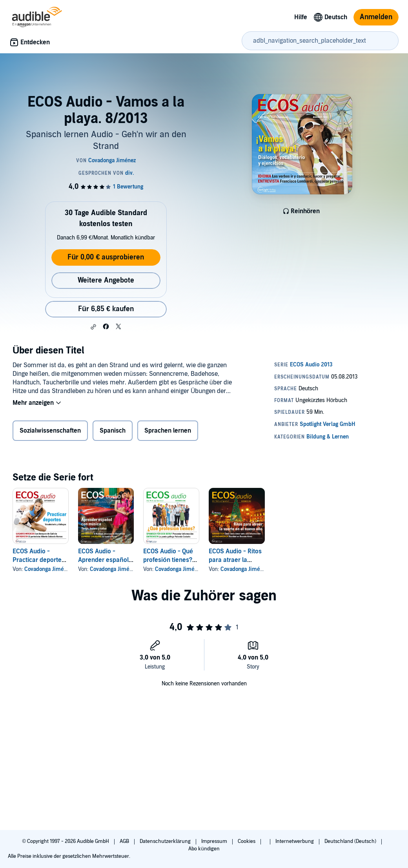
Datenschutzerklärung (166, 841)
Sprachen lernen (168, 431)
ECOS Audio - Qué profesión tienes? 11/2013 (168, 560)
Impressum (215, 841)
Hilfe (301, 17)
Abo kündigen (204, 849)
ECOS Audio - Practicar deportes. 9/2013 (39, 560)
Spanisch (113, 431)
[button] (93, 327)
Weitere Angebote (106, 280)
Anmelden (376, 17)
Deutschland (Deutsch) (351, 841)
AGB (125, 841)
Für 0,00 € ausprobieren (106, 257)
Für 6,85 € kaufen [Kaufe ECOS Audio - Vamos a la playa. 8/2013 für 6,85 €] (106, 309)
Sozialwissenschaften (50, 431)
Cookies (247, 841)
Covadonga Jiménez (48, 569)
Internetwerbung (295, 841)
